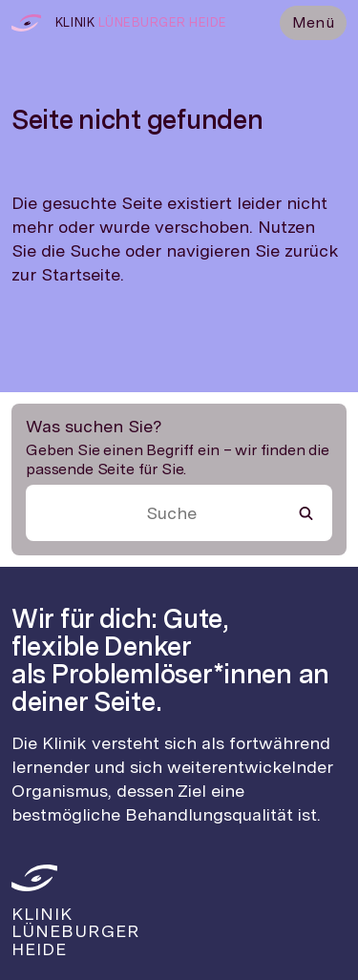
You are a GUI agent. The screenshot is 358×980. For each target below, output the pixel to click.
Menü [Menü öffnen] (313, 22)
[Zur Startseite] (26, 23)
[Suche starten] (306, 513)
